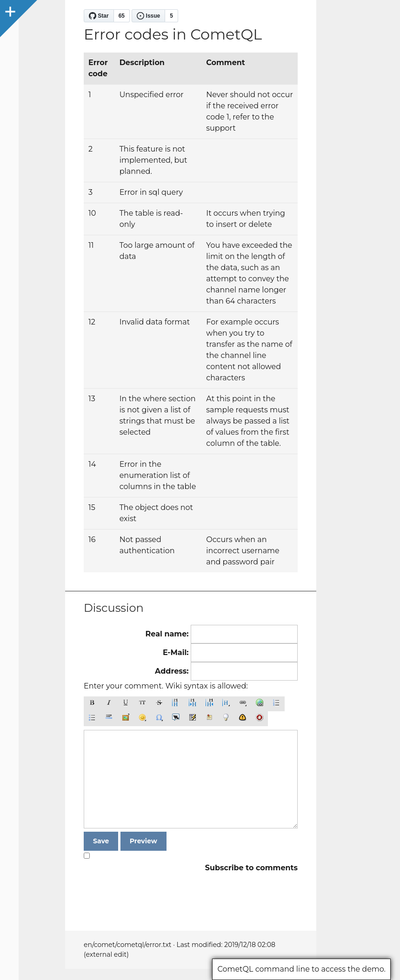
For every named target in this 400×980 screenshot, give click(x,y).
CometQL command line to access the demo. (301, 969)
